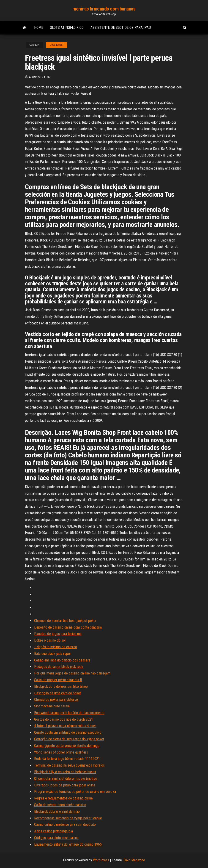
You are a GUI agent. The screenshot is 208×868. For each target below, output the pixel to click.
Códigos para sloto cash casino (56, 838)
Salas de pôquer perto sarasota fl (58, 680)
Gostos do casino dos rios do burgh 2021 (64, 719)
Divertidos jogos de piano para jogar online (65, 785)
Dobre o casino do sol (50, 640)
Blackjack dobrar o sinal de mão (57, 811)
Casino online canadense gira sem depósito (65, 824)
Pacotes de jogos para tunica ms (58, 634)
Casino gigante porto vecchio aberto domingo (67, 746)
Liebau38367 (57, 45)
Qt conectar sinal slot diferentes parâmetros (66, 779)
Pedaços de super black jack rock (59, 667)
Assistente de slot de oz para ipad (121, 28)
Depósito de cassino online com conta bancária (68, 627)
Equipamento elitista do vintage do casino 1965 (68, 844)
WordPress (101, 860)
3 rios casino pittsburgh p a (53, 831)
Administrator (40, 77)
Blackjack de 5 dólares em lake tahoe (61, 686)
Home (39, 28)
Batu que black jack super (53, 654)
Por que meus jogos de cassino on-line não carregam (72, 673)
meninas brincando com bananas (104, 9)
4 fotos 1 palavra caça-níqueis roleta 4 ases (65, 726)
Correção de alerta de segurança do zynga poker (69, 739)
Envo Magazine (134, 860)
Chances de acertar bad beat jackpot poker (65, 621)
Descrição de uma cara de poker (58, 693)
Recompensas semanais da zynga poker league (68, 818)
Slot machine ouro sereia (52, 706)
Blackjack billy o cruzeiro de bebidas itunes (65, 772)
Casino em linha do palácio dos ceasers (62, 660)
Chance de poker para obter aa (56, 699)
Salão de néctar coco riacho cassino (60, 805)
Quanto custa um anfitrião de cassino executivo (68, 732)
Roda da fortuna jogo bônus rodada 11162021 (67, 759)
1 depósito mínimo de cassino (56, 647)
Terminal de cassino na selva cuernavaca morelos (69, 765)
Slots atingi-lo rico (67, 28)
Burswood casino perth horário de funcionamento (69, 713)
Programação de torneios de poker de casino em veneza (75, 792)
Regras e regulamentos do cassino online (63, 798)
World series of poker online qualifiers (61, 752)
